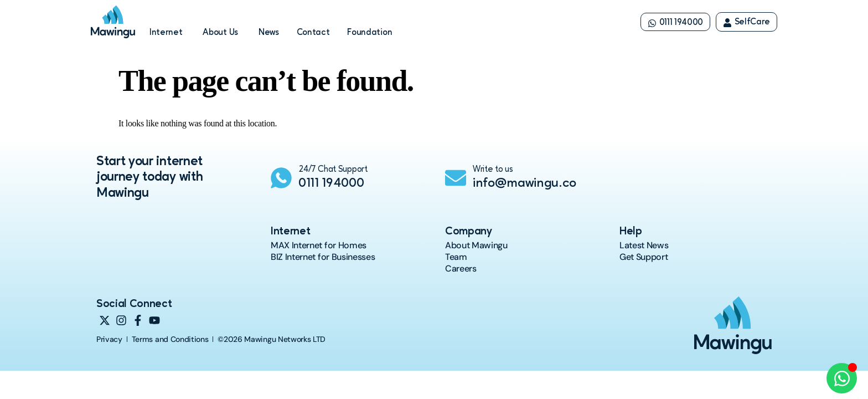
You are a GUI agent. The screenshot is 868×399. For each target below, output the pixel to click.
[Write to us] (456, 178)
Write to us (493, 170)
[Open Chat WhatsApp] (842, 378)
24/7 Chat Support (333, 170)
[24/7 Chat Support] (281, 178)
